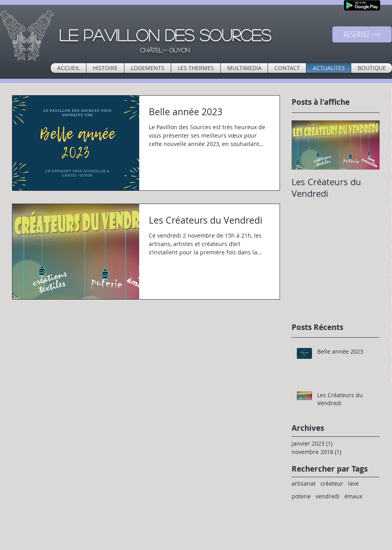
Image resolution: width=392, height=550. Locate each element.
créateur (332, 483)
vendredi (328, 496)
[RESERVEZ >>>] (362, 34)
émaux (353, 496)
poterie (301, 496)
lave (353, 483)
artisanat (304, 483)
